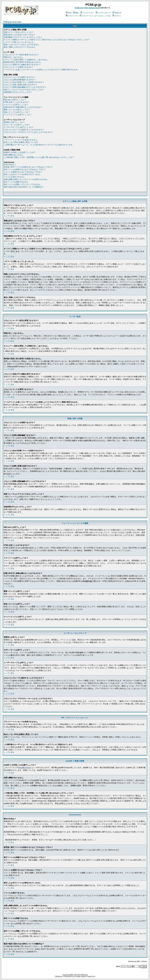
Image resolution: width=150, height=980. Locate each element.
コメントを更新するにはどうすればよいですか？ (23, 172)
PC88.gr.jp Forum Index (12, 22)
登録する (117, 13)
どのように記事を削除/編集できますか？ (20, 80)
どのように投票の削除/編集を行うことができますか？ (25, 87)
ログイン (117, 16)
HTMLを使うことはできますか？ (17, 102)
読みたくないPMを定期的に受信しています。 (22, 142)
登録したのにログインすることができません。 (22, 45)
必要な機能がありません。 (14, 155)
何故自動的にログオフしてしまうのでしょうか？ (23, 37)
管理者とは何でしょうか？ (14, 122)
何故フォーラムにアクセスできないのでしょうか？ (24, 90)
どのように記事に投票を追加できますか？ (20, 85)
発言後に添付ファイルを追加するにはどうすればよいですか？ (28, 167)
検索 (76, 13)
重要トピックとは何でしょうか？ (17, 110)
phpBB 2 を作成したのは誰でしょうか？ (20, 152)
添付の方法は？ (10, 164)
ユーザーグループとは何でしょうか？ (19, 127)
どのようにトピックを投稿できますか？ (19, 77)
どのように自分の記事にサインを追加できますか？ (24, 82)
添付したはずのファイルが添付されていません (22, 174)
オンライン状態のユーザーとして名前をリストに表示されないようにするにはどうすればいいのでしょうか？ (47, 40)
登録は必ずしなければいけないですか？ (19, 35)
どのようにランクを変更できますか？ (19, 67)
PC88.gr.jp (79, 8)
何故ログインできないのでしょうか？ (19, 32)
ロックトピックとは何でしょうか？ (18, 115)
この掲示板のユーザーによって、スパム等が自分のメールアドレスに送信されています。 (39, 145)
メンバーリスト (87, 13)
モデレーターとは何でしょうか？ (17, 125)
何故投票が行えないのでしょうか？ (18, 92)
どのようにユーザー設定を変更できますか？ (21, 55)
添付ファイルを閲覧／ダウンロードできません (22, 184)
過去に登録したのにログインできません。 (20, 47)
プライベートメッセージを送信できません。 (21, 140)
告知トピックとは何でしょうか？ (17, 112)
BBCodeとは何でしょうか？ (15, 100)
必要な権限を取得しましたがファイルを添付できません (26, 179)
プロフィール (72, 16)
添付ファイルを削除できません (16, 182)
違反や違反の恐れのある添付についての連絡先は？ (24, 187)
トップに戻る (9, 216)
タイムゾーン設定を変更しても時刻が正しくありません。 (27, 60)
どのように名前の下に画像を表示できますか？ (22, 65)
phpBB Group (25, 768)
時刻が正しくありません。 (14, 57)
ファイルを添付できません (14, 177)
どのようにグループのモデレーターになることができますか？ (28, 132)
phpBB (71, 975)
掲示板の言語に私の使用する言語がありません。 (23, 62)
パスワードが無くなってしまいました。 (19, 42)
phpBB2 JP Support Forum (88, 976)
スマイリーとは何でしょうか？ (16, 105)
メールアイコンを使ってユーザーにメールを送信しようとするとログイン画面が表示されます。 (41, 70)
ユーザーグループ (103, 13)
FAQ (69, 13)
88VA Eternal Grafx (92, 8)
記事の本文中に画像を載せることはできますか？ (23, 107)
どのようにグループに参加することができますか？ (24, 130)
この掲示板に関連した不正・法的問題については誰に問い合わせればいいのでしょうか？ (39, 157)
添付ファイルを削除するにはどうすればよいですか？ (25, 169)
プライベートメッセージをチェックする (95, 16)
